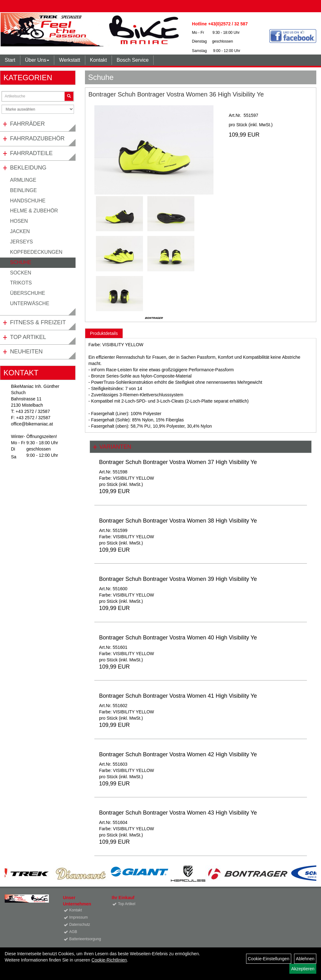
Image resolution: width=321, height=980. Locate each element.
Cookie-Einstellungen (269, 959)
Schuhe (21, 262)
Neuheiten (26, 352)
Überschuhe (28, 293)
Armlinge (23, 180)
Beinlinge (23, 190)
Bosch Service (133, 60)
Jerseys (21, 242)
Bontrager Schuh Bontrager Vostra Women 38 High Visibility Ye (178, 521)
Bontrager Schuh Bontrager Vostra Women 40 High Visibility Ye (178, 638)
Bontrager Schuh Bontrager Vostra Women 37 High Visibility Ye (178, 462)
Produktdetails (104, 333)
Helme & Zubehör (34, 211)
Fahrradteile (31, 153)
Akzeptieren (303, 969)
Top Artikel (28, 337)
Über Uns (37, 60)
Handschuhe (28, 201)
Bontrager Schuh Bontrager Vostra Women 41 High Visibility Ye (178, 696)
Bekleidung (28, 168)
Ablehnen (305, 959)
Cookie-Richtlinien (109, 960)
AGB (73, 932)
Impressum (79, 917)
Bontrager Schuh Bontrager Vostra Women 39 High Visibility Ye (178, 579)
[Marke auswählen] (38, 109)
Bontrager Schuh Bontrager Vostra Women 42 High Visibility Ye (178, 754)
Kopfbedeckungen (36, 252)
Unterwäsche (30, 303)
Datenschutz (80, 925)
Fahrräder (27, 124)
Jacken (20, 231)
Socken (21, 273)
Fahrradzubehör (37, 138)
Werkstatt (69, 60)
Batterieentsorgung (84, 939)
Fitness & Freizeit (38, 322)
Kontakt (98, 60)
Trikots (21, 283)
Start (10, 60)
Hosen (19, 221)
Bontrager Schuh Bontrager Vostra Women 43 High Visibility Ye (178, 813)
